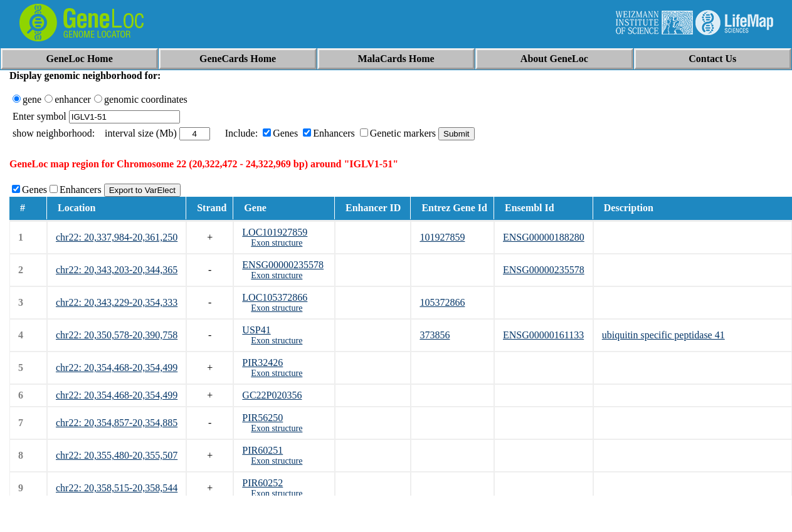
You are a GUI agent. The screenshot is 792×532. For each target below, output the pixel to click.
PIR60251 (262, 450)
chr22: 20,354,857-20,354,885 (117, 423)
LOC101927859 (275, 232)
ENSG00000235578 (283, 265)
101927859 (442, 237)
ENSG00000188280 (544, 237)
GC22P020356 (272, 395)
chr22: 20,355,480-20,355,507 (117, 455)
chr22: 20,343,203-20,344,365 (117, 270)
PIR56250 (262, 418)
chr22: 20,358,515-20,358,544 (117, 488)
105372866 (442, 302)
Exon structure (277, 243)
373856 (435, 335)
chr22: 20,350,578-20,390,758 (117, 335)
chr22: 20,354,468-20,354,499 (117, 368)
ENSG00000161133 (543, 335)
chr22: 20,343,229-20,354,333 (117, 302)
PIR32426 (262, 362)
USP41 (256, 330)
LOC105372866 (275, 297)
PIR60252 (262, 483)
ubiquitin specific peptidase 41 (663, 335)
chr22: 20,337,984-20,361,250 (117, 237)
